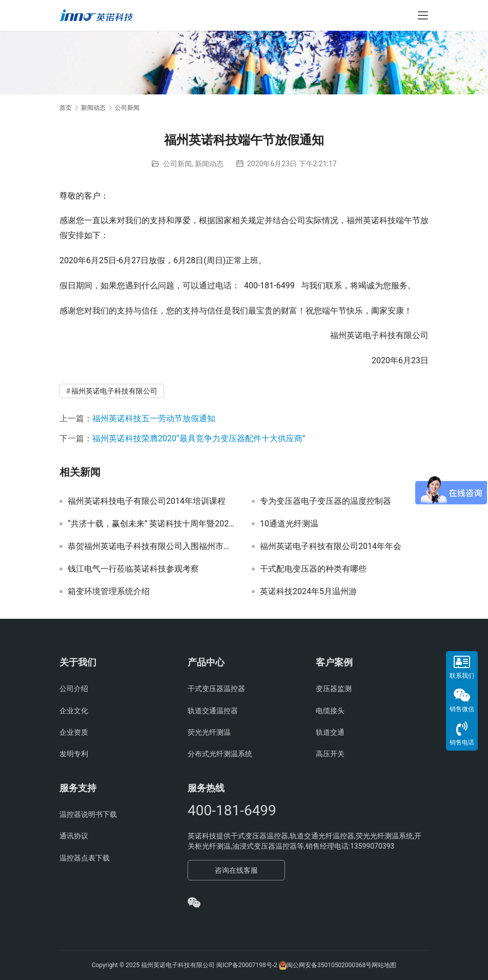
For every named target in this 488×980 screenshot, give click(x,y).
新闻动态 (209, 164)
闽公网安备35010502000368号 (329, 965)
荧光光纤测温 (209, 732)
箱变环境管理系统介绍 (109, 592)
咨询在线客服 (236, 870)
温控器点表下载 (85, 858)
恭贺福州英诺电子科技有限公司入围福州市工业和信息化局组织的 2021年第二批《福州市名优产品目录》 (152, 546)
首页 (66, 108)
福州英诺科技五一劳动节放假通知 (154, 418)
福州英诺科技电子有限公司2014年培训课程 (147, 501)
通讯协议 (74, 836)
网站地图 (384, 965)
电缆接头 (330, 711)
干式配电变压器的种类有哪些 (313, 569)
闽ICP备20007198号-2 (247, 965)
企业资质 (74, 732)
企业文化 (74, 711)
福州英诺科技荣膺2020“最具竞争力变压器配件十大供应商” (199, 438)
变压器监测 (334, 689)
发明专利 (74, 754)
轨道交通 (330, 732)
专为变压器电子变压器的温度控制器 (326, 501)
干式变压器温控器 (216, 689)
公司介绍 (74, 689)
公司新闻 (177, 164)
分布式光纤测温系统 (220, 754)
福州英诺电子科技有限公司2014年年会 (331, 546)
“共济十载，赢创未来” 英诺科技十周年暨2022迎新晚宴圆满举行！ (152, 524)
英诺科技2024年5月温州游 (308, 592)
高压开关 (330, 754)
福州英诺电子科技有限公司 (114, 391)
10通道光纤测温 (289, 524)
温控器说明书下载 (88, 814)
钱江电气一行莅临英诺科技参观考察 (133, 569)
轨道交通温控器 (213, 711)
